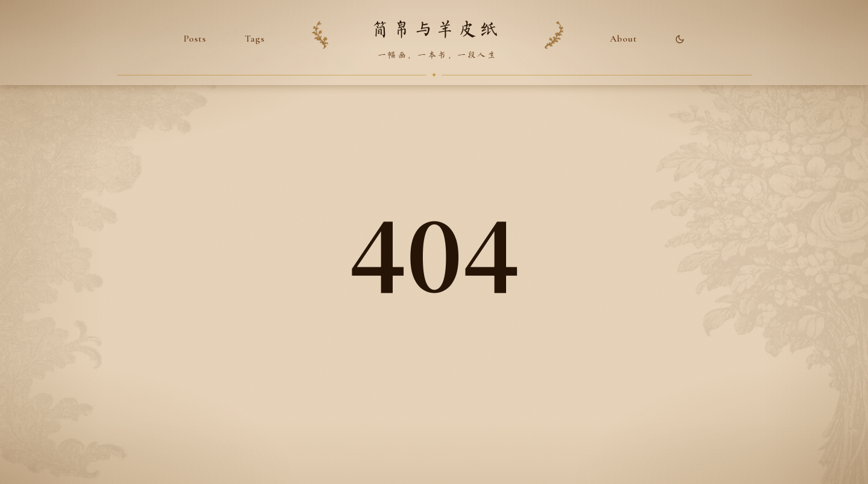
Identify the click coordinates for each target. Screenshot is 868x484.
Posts (195, 39)
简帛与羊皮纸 (436, 30)
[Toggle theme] (680, 39)
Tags (255, 39)
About (623, 39)
